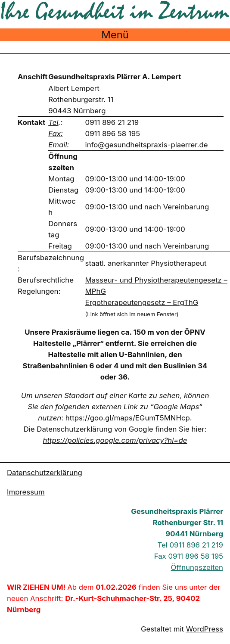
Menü (115, 35)
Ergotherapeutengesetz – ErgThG (142, 302)
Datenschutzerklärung (45, 473)
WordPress (205, 629)
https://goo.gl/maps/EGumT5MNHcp (128, 418)
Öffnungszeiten (197, 567)
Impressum (26, 492)
